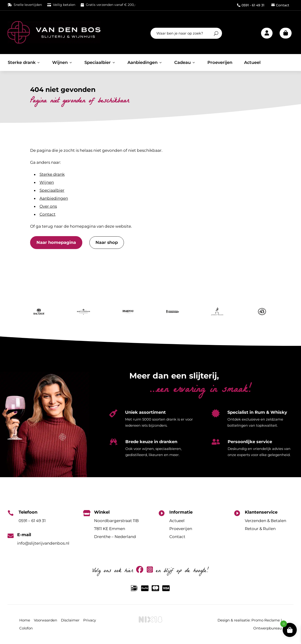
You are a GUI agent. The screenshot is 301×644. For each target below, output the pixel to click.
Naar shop (107, 242)
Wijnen (62, 62)
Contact (280, 5)
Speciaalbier (100, 62)
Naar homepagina (56, 242)
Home (25, 620)
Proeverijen (220, 62)
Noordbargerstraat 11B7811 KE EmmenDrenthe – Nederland (116, 529)
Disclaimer (70, 620)
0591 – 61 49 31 (32, 521)
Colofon (26, 628)
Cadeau (185, 62)
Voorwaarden (46, 620)
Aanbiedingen (145, 62)
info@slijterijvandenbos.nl (43, 543)
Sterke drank (24, 62)
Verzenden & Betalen (265, 521)
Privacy (90, 620)
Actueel (252, 62)
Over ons (48, 206)
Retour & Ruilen (260, 529)
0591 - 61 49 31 (251, 5)
